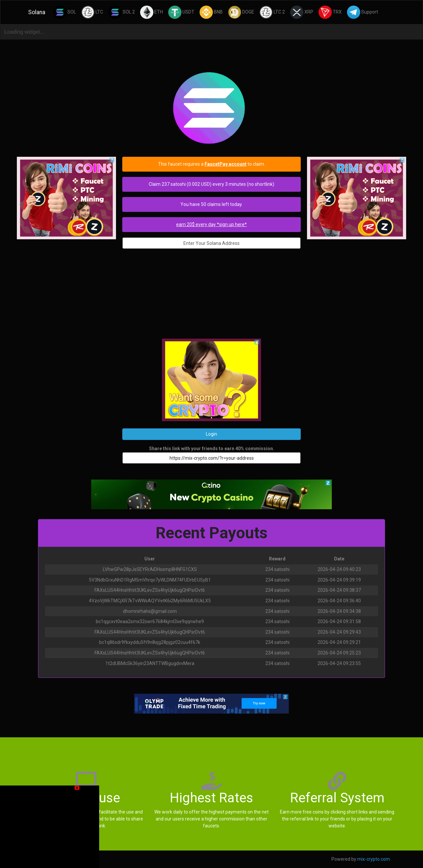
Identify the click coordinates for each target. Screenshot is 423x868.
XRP (302, 12)
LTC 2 (272, 12)
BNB (211, 12)
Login (211, 434)
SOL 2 (122, 12)
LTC (92, 12)
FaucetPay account (226, 164)
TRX (330, 12)
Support (363, 12)
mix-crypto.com (374, 859)
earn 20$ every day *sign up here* (211, 224)
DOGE (241, 12)
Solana (37, 12)
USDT (181, 12)
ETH (152, 12)
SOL (65, 12)
